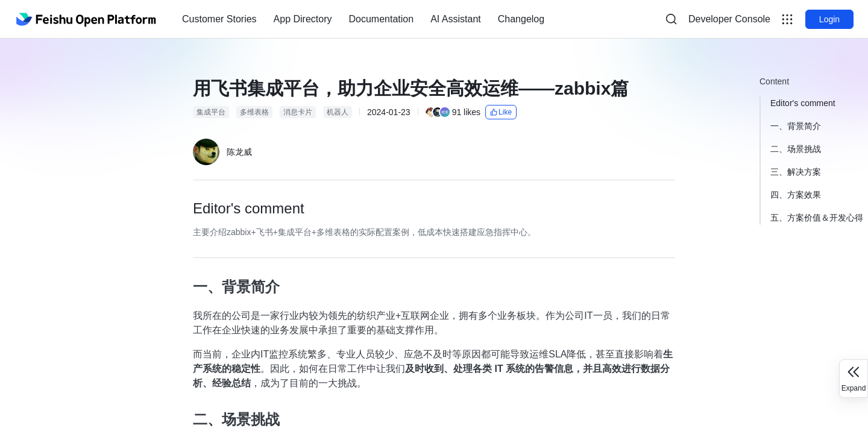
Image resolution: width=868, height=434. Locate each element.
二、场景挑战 (796, 149)
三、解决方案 (796, 172)
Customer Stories (219, 19)
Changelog (521, 19)
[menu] (363, 19)
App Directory (303, 19)
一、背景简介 (796, 126)
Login (829, 19)
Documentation (382, 19)
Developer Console (729, 19)
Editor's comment (803, 103)
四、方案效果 (796, 195)
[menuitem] (219, 19)
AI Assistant (456, 19)
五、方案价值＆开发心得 (817, 218)
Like (501, 112)
